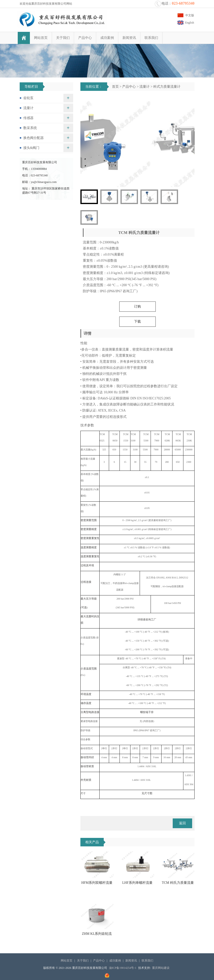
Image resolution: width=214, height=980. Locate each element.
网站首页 (39, 38)
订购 (137, 306)
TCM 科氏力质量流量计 (178, 884)
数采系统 (30, 128)
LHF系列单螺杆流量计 (137, 884)
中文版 (190, 15)
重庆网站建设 (161, 968)
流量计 (145, 87)
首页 (115, 87)
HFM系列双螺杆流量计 (97, 884)
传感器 (28, 118)
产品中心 (83, 38)
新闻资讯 (128, 38)
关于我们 (61, 38)
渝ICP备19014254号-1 (123, 968)
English (190, 23)
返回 (182, 823)
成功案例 (105, 38)
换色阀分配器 (34, 138)
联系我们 (150, 38)
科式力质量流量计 (167, 87)
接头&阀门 (31, 148)
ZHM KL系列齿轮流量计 (97, 935)
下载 (137, 322)
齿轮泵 (28, 98)
